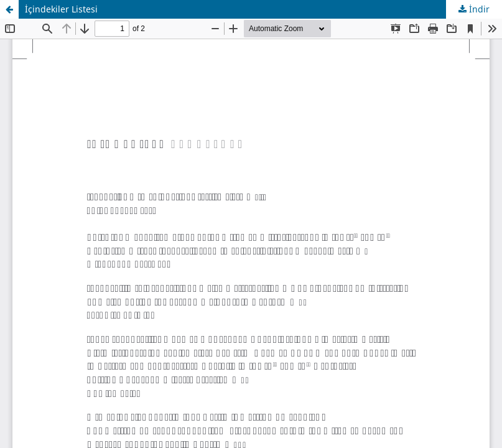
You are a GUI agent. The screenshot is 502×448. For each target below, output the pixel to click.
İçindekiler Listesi (61, 9)
